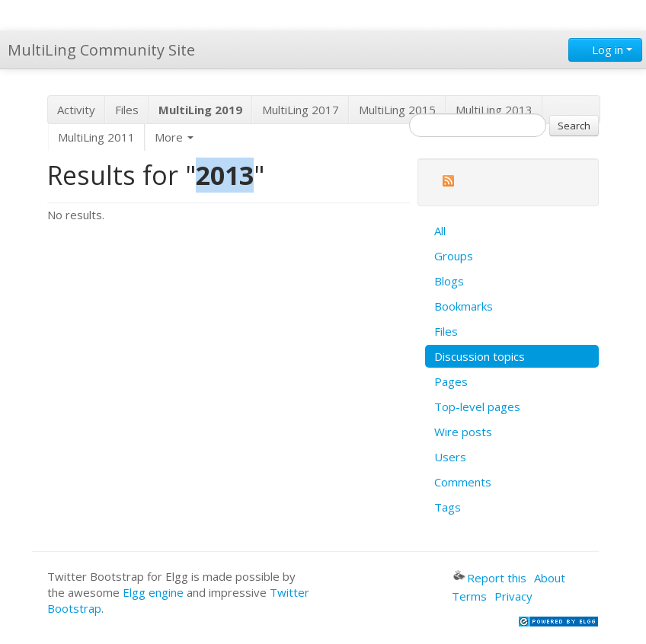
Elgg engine (153, 592)
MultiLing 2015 (397, 110)
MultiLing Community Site (101, 50)
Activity (76, 110)
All (440, 231)
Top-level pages (477, 406)
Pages (451, 381)
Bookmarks (464, 306)
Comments (463, 482)
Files (127, 110)
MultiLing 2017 (301, 110)
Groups (454, 256)
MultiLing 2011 (96, 137)
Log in (605, 49)
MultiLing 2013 (494, 110)
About (550, 578)
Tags (448, 507)
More (174, 137)
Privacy (513, 596)
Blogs (449, 281)
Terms (469, 596)
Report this (490, 578)
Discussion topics (480, 356)
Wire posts (463, 432)
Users (450, 457)
